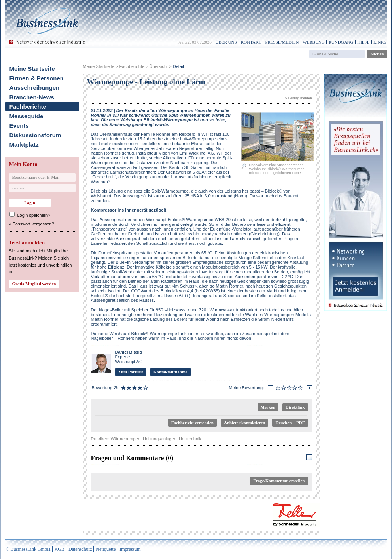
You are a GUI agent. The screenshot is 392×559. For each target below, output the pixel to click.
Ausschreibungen (35, 88)
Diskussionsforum (35, 135)
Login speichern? (34, 215)
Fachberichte (28, 107)
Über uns (226, 42)
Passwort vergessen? (33, 224)
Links (380, 42)
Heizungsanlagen (160, 439)
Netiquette (106, 549)
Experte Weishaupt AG (129, 357)
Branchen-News (32, 97)
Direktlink (295, 407)
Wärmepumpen (126, 439)
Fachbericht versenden (192, 423)
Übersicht (159, 66)
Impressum (130, 549)
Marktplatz (24, 145)
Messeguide (27, 116)
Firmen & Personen (37, 78)
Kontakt (251, 42)
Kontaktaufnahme (170, 372)
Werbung (314, 42)
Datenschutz (80, 549)
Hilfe (363, 42)
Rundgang (341, 42)
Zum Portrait (131, 372)
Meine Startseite (32, 69)
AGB (60, 549)
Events (19, 126)
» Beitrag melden (298, 98)
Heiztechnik (190, 439)
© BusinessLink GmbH (28, 549)
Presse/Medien (282, 42)
